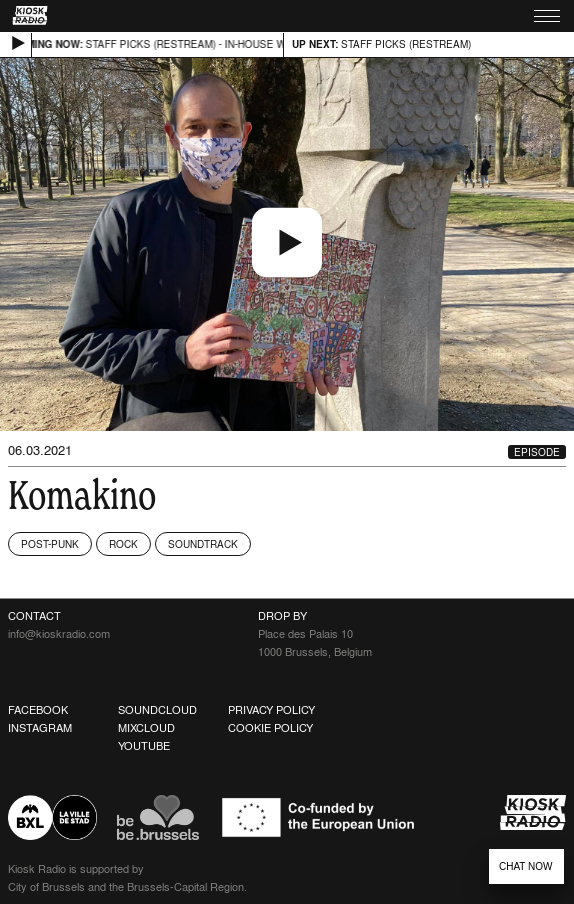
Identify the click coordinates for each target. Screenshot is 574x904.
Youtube (144, 746)
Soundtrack (203, 544)
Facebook (38, 710)
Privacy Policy (271, 710)
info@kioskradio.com (59, 634)
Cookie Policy (270, 728)
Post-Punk (50, 544)
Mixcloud (146, 728)
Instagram (40, 728)
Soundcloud (157, 710)
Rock (123, 544)
